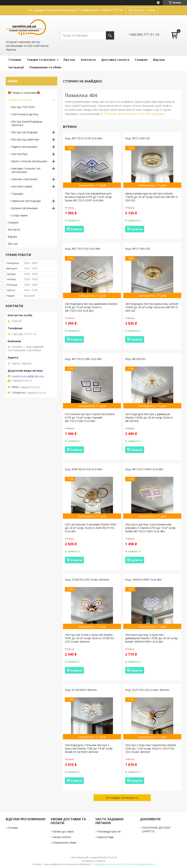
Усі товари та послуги (121, 798)
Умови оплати (62, 837)
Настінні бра (19, 154)
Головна (15, 60)
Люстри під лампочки (25, 139)
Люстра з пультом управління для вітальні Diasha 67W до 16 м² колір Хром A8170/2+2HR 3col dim (88, 197)
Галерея (141, 60)
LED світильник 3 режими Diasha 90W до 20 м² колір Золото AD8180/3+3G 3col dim (91, 528)
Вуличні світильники (25, 208)
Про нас (69, 60)
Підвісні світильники (24, 147)
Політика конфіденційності (140, 864)
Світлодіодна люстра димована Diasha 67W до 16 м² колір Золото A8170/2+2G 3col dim (91, 307)
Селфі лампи (20, 215)
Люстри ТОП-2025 (23, 107)
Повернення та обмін (45, 67)
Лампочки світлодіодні (26, 201)
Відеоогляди (105, 837)
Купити (76, 229)
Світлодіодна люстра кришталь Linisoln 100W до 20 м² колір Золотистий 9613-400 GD (152, 307)
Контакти (88, 60)
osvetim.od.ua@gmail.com (28, 376)
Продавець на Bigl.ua (93, 861)
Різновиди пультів (109, 831)
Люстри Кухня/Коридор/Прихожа (27, 123)
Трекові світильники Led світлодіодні (134, 114)
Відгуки (159, 60)
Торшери (17, 194)
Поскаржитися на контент (107, 864)
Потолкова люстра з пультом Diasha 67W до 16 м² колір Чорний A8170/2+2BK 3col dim (90, 417)
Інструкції (16, 67)
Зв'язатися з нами (142, 10)
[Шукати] (110, 35)
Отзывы (13, 828)
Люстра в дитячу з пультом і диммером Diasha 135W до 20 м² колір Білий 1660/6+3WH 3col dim (151, 638)
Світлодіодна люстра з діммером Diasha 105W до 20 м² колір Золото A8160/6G (149, 417)
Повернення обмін (64, 843)
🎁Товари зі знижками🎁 (24, 93)
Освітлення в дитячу (25, 114)
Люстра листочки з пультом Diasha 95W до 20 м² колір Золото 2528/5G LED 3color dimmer (89, 638)
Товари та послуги (41, 60)
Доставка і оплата (115, 60)
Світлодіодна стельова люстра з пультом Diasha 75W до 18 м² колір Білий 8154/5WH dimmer (89, 748)
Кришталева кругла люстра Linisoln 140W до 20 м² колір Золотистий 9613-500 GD (152, 197)
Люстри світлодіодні (25, 132)
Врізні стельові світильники (29, 161)
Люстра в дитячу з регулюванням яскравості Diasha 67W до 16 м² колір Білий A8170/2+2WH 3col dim (150, 528)
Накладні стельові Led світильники (26, 170)
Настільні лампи (22, 186)
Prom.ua (113, 857)
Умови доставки (63, 831)
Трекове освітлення (24, 179)
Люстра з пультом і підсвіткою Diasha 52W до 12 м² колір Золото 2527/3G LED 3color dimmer (151, 748)
